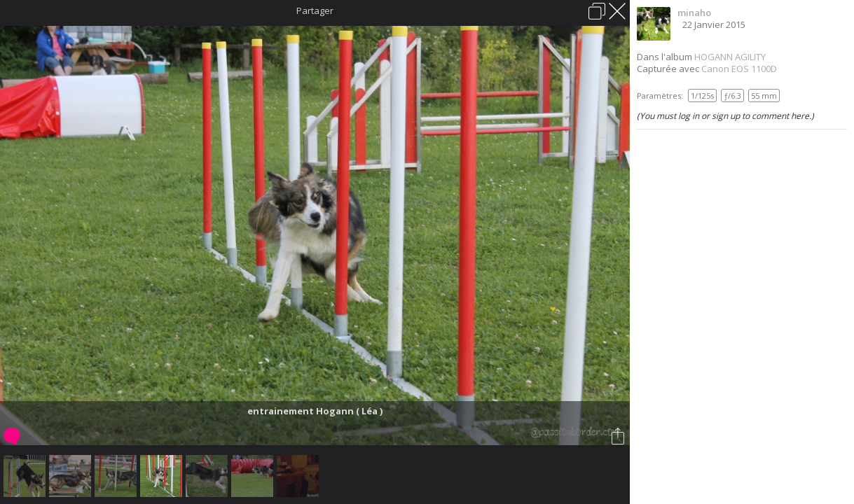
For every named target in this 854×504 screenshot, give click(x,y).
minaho (694, 13)
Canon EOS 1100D (739, 69)
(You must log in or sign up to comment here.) (725, 116)
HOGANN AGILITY (730, 57)
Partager (315, 10)
